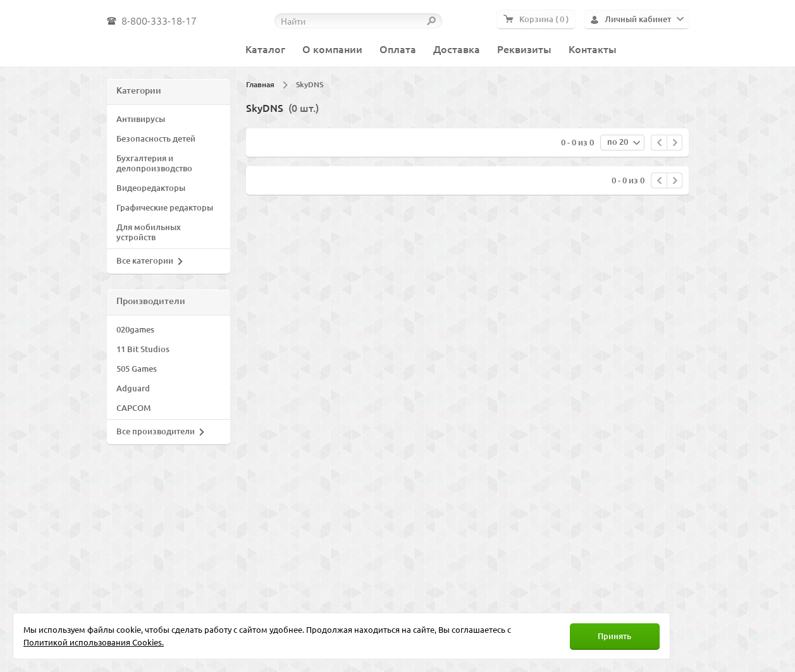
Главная (260, 84)
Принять (614, 636)
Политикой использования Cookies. (94, 642)
